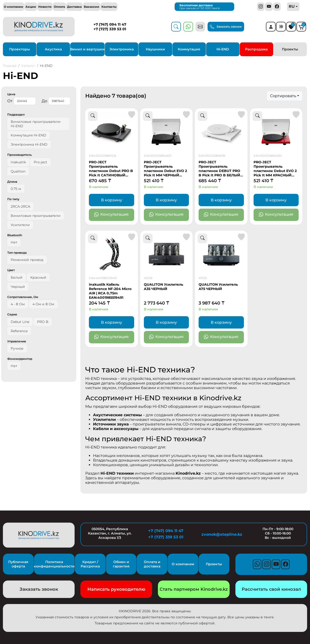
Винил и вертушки (87, 49)
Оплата (59, 7)
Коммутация (189, 49)
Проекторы (20, 49)
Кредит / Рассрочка (90, 564)
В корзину (112, 200)
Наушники (155, 49)
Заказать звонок (226, 27)
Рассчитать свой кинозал (271, 589)
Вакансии (92, 7)
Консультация (111, 215)
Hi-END (223, 49)
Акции (31, 7)
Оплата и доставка (152, 564)
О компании (14, 7)
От (22, 101)
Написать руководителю (116, 589)
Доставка (74, 7)
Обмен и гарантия (121, 564)
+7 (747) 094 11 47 (110, 24)
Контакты (109, 7)
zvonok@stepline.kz (222, 534)
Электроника (122, 49)
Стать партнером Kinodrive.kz (194, 589)
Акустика (53, 49)
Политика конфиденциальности (54, 564)
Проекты (290, 49)
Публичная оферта (18, 564)
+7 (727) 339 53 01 (110, 29)
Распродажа (256, 49)
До (56, 101)
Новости (45, 7)
